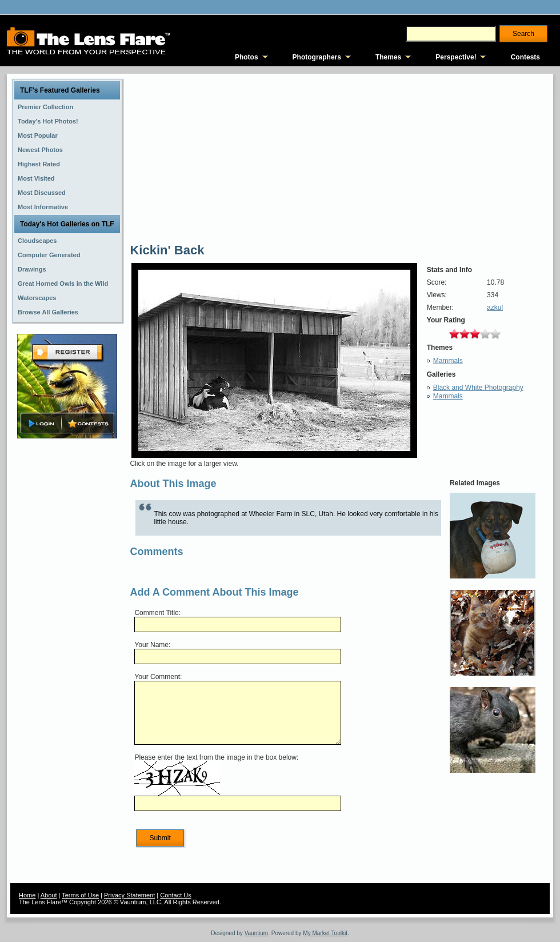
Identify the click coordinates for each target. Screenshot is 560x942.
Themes (388, 57)
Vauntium (257, 933)
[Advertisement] (67, 621)
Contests (525, 57)
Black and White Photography (478, 388)
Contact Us (175, 895)
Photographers (317, 57)
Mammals (448, 361)
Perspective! (456, 57)
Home (27, 895)
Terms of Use (80, 895)
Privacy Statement (129, 895)
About (49, 895)
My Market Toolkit (325, 933)
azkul (495, 308)
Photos (247, 57)
